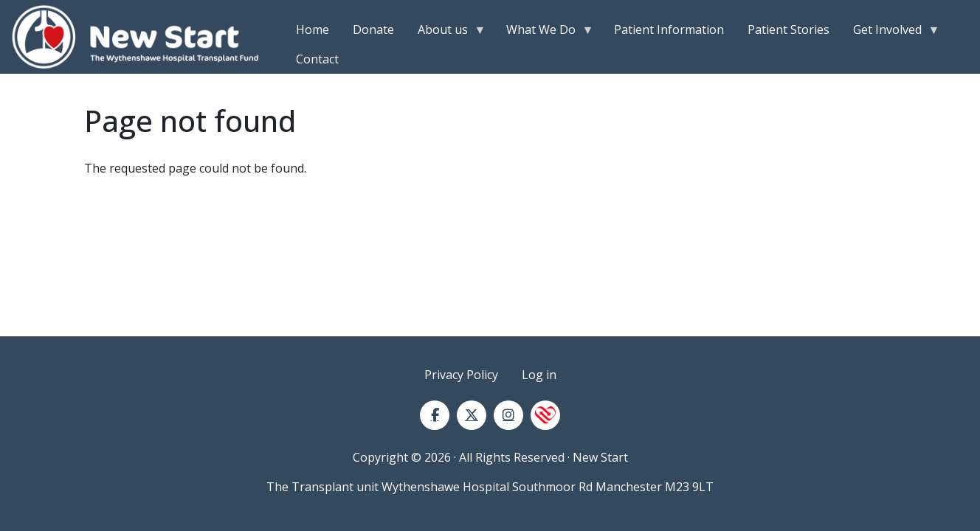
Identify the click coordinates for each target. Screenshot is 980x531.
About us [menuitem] (446, 33)
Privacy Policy (461, 375)
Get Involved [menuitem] (890, 33)
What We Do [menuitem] (544, 33)
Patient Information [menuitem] (669, 29)
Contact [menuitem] (317, 59)
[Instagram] (508, 415)
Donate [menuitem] (373, 29)
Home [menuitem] (313, 29)
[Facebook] (435, 415)
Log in (539, 375)
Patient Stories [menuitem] (789, 29)
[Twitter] (472, 415)
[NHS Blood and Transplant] (545, 415)
